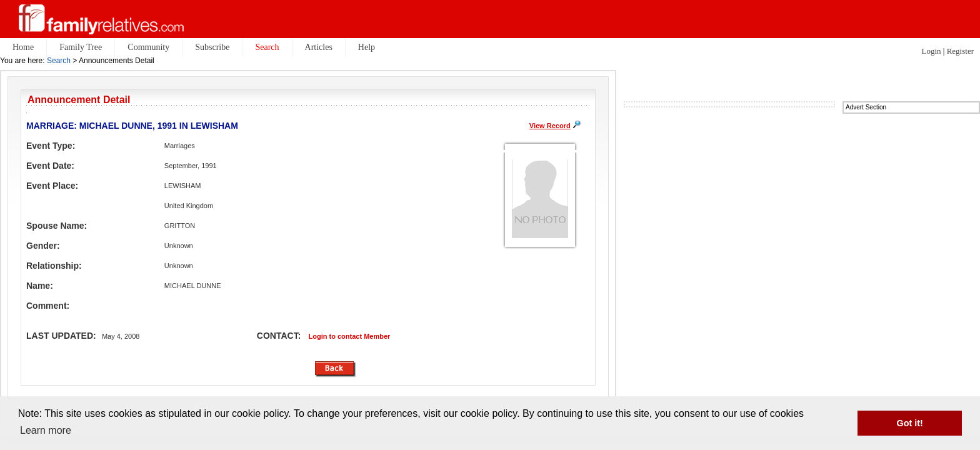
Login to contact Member (350, 336)
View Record (550, 126)
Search (59, 61)
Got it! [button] (910, 423)
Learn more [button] (46, 430)
